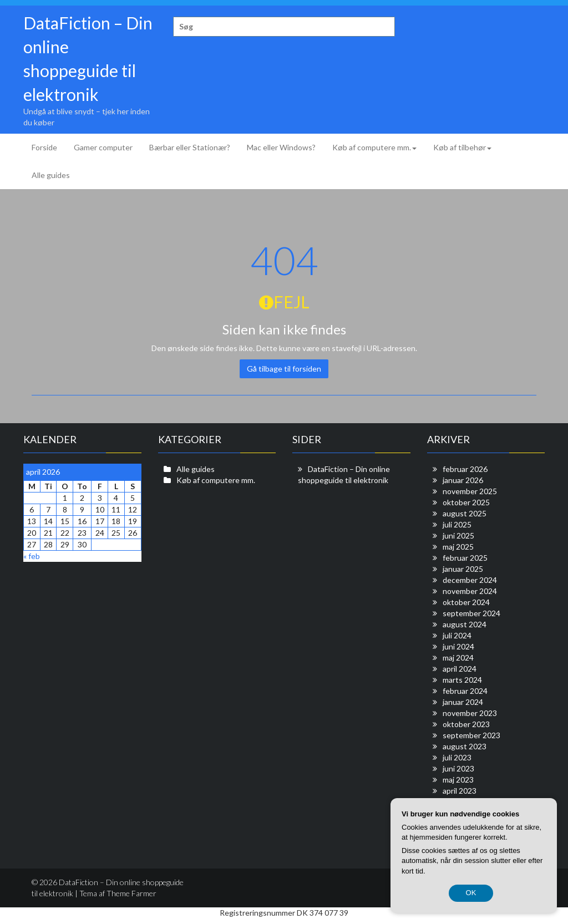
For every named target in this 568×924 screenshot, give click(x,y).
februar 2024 (465, 691)
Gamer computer (103, 147)
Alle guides (51, 175)
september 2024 (471, 613)
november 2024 (470, 591)
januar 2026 (463, 480)
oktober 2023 (466, 724)
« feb (32, 556)
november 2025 (470, 491)
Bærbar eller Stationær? (190, 147)
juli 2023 (457, 757)
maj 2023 (458, 780)
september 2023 (471, 735)
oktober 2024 (466, 602)
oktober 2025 (466, 502)
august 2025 (465, 513)
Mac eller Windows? (281, 147)
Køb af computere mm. (374, 147)
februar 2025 (465, 558)
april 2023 (460, 791)
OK (471, 893)
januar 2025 (463, 569)
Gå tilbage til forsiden (284, 369)
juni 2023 (458, 768)
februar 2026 (465, 469)
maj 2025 (458, 547)
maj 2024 (458, 658)
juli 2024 (457, 635)
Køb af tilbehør (462, 147)
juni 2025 (458, 535)
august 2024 (465, 624)
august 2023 (465, 746)
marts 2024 (462, 680)
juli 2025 (457, 524)
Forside (44, 147)
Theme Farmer (131, 893)
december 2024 (470, 580)
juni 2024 (458, 646)
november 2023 (470, 713)
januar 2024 (463, 702)
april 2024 (460, 669)
